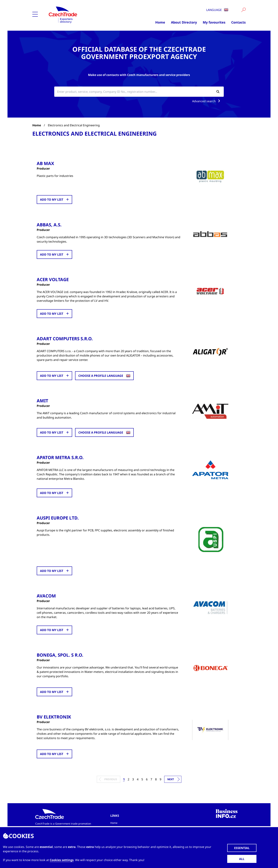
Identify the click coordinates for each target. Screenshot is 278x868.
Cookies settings (62, 860)
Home (160, 22)
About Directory (184, 22)
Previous (111, 778)
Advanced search (207, 101)
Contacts (238, 22)
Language (217, 10)
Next (171, 778)
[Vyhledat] (243, 10)
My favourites (214, 22)
